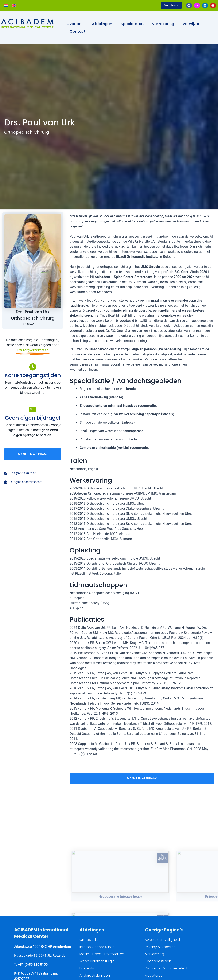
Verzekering (163, 24)
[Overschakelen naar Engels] (14, 5)
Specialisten (132, 24)
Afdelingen (102, 24)
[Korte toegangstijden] (33, 367)
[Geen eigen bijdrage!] (33, 409)
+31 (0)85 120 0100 (33, 965)
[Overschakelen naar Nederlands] (6, 5)
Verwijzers (192, 24)
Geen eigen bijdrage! (33, 418)
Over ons (75, 24)
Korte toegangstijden (33, 375)
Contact (78, 31)
